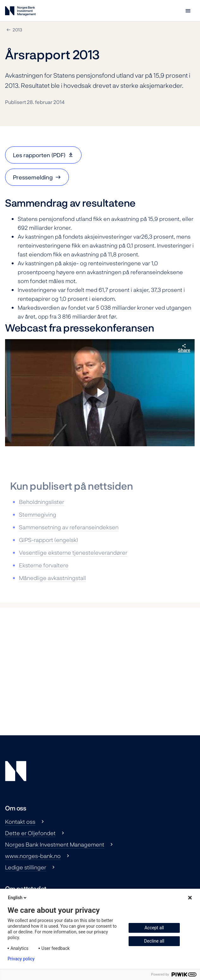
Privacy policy (21, 959)
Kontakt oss (20, 822)
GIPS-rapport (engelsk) (48, 540)
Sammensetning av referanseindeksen (69, 527)
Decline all (154, 941)
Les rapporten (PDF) (39, 155)
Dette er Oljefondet (30, 833)
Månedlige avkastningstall (52, 578)
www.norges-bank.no (33, 856)
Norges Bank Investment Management (55, 844)
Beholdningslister (42, 502)
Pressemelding (33, 177)
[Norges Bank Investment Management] (20, 12)
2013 (17, 30)
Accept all (154, 928)
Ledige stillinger (26, 867)
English (18, 898)
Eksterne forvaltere (44, 565)
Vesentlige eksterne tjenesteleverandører (73, 552)
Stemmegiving (38, 514)
